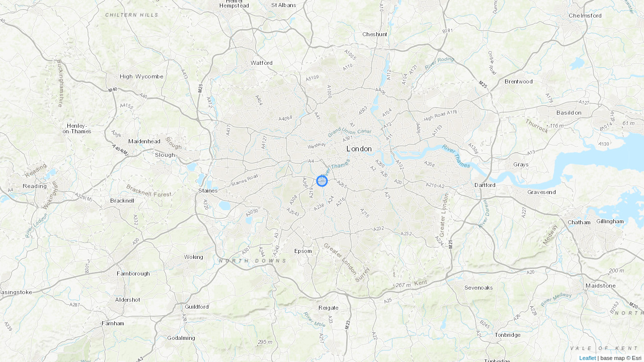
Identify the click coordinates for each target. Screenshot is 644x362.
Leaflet (588, 358)
